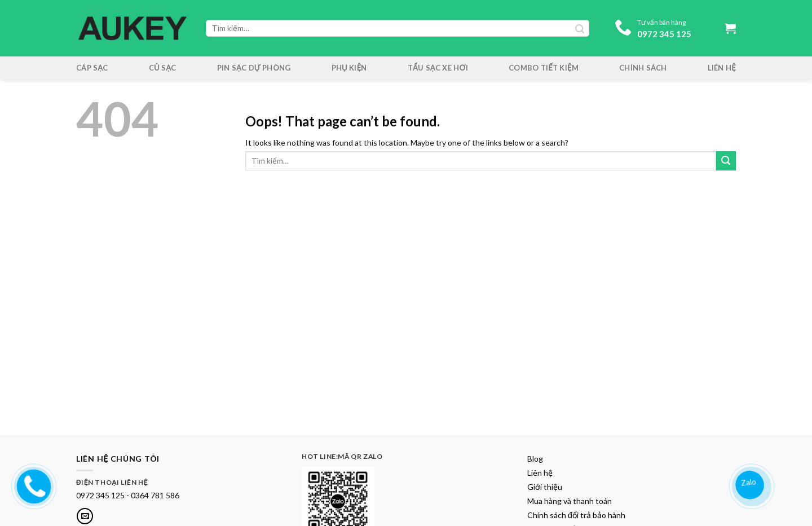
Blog (535, 459)
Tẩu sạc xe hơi (438, 68)
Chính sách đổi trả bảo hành (576, 515)
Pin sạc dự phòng (254, 68)
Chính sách (643, 68)
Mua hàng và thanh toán (570, 501)
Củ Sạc (163, 68)
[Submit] (726, 161)
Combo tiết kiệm (544, 68)
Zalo (749, 482)
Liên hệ (722, 68)
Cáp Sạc (92, 68)
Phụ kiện (349, 68)
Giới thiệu (545, 487)
